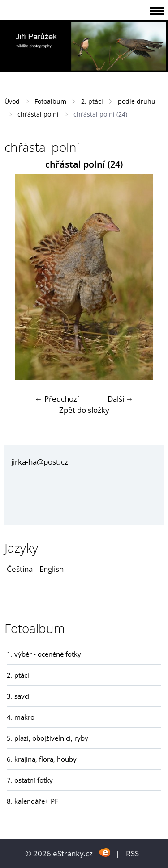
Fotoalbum (50, 101)
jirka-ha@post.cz (40, 462)
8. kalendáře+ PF (32, 801)
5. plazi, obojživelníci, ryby (47, 738)
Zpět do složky (84, 410)
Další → (121, 399)
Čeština (20, 569)
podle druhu (137, 101)
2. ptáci (92, 101)
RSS (132, 853)
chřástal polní (38, 114)
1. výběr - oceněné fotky (44, 654)
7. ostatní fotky (30, 780)
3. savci (18, 696)
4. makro (21, 717)
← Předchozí (57, 399)
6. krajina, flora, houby (42, 759)
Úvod (12, 101)
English (52, 569)
